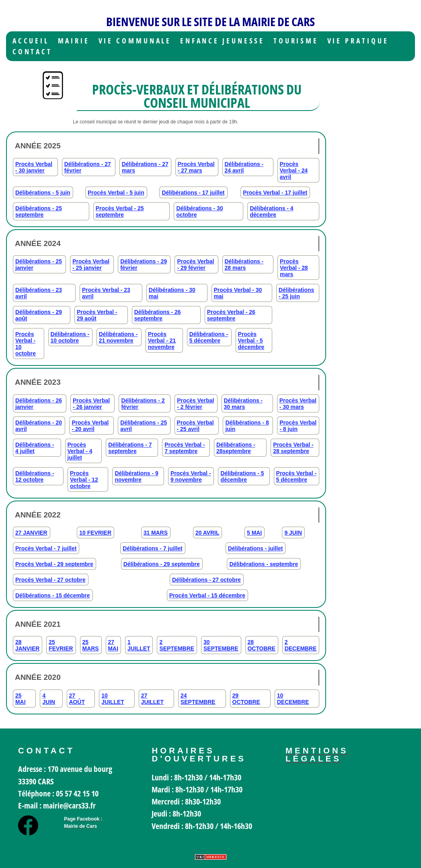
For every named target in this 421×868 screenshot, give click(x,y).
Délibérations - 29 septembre (162, 564)
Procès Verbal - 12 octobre (84, 480)
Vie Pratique (358, 41)
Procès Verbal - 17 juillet (275, 193)
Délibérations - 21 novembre (118, 337)
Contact (32, 52)
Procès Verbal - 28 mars (294, 268)
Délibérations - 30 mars (243, 404)
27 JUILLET (152, 699)
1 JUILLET (139, 645)
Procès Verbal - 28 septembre (293, 448)
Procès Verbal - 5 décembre (251, 341)
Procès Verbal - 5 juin (116, 193)
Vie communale (135, 41)
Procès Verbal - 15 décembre (207, 595)
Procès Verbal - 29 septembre (54, 564)
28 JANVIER (27, 645)
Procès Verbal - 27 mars (196, 167)
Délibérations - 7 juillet (152, 548)
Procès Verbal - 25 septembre (120, 211)
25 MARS (91, 645)
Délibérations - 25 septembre (39, 211)
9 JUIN (293, 533)
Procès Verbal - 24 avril (294, 170)
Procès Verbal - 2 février (195, 404)
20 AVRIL (207, 533)
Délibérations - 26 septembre (158, 315)
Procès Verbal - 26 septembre (231, 315)
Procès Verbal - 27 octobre (50, 580)
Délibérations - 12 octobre (35, 476)
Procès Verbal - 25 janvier (91, 265)
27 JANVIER (31, 533)
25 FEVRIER (61, 645)
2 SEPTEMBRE (177, 645)
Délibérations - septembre (264, 564)
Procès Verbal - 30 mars (298, 404)
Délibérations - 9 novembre (136, 476)
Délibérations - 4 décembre (271, 211)
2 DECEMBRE (301, 645)
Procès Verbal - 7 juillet (46, 548)
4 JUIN (49, 699)
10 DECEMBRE (293, 699)
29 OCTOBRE (246, 699)
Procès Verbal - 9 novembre (191, 476)
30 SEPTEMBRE (221, 645)
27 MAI (113, 645)
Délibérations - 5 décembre (209, 337)
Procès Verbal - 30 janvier (34, 167)
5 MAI (254, 533)
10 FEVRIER (95, 533)
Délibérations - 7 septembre (130, 448)
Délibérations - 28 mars (244, 265)
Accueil (31, 41)
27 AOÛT (77, 699)
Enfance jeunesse (223, 41)
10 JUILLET (113, 699)
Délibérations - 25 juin (296, 293)
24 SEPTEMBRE (198, 699)
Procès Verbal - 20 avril (90, 426)
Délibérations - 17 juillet (193, 193)
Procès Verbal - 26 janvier (91, 404)
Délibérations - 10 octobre (70, 337)
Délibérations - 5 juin (43, 193)
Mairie (74, 41)
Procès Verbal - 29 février (195, 265)
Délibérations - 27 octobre (206, 580)
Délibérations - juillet (256, 548)
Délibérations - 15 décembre (53, 595)
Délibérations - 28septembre (236, 448)
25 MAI (21, 699)
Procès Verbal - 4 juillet (80, 451)
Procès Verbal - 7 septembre (185, 448)
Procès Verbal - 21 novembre (162, 341)
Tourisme (296, 41)
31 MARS (156, 533)
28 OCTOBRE (262, 645)
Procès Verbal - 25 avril (195, 426)
